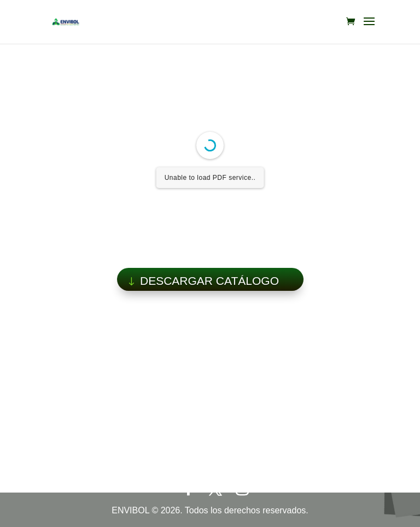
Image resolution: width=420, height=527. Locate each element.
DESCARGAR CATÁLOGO (209, 281)
